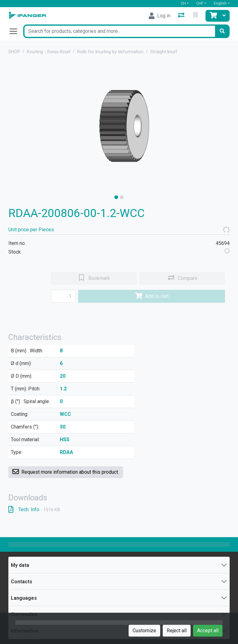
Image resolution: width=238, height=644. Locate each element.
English (220, 3)
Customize (144, 631)
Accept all (208, 631)
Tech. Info (34, 509)
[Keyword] (119, 31)
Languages (24, 598)
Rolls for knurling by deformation (110, 52)
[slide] (116, 197)
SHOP (14, 52)
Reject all (177, 631)
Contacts (22, 582)
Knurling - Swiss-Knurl (49, 52)
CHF (200, 3)
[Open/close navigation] (16, 31)
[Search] (222, 31)
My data (20, 565)
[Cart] (213, 16)
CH (183, 3)
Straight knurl (164, 52)
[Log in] (160, 16)
